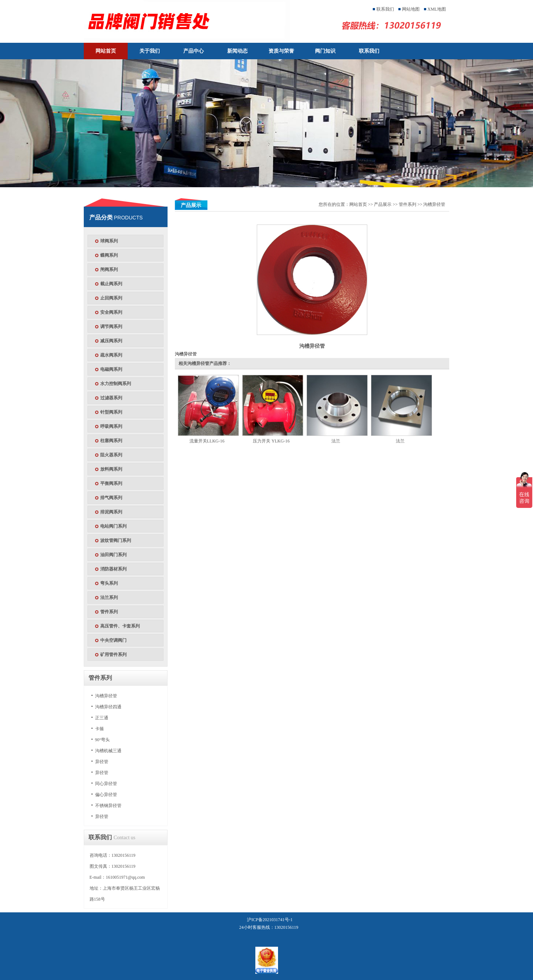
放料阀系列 (111, 469)
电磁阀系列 (111, 369)
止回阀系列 (111, 298)
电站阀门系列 (113, 526)
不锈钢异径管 (108, 806)
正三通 (102, 718)
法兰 (336, 441)
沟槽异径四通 (108, 707)
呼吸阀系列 (111, 426)
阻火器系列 (111, 455)
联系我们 (385, 9)
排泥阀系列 (111, 512)
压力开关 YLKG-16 (271, 441)
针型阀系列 (111, 412)
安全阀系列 (111, 312)
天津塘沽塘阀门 (193, 21)
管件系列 (109, 612)
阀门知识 (325, 51)
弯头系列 (109, 583)
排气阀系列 (111, 498)
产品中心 (194, 51)
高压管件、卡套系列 (120, 626)
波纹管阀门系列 (116, 540)
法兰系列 (109, 598)
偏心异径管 (106, 795)
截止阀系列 (111, 284)
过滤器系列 (111, 398)
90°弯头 (103, 740)
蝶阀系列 (109, 255)
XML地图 (437, 9)
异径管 (102, 762)
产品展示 (383, 204)
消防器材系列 (113, 569)
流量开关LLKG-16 (207, 441)
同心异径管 (106, 784)
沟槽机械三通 (108, 751)
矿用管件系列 (113, 655)
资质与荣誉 (281, 51)
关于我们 (150, 51)
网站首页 (106, 51)
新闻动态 (237, 51)
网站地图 (411, 9)
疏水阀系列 (111, 355)
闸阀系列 (109, 269)
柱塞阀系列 (111, 441)
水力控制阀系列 (116, 384)
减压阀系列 (111, 341)
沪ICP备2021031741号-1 (270, 920)
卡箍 (100, 729)
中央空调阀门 (113, 640)
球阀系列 (109, 241)
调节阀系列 (111, 327)
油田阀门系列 (113, 555)
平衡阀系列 (111, 483)
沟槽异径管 (106, 696)
